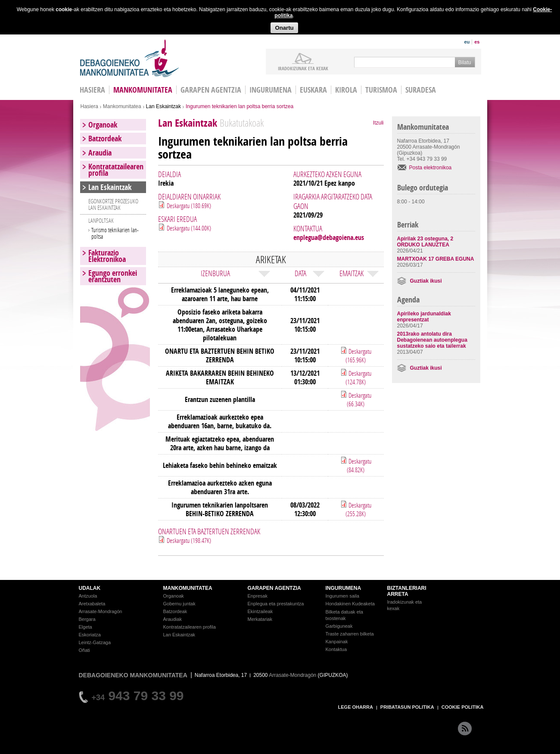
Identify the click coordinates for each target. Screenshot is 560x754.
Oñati (84, 650)
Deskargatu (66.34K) (359, 399)
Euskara (313, 90)
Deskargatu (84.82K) (359, 465)
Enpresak (258, 596)
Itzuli (378, 123)
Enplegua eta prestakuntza (276, 604)
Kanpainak (337, 642)
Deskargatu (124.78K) (358, 377)
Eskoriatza (90, 635)
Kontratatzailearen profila (116, 170)
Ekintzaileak (260, 611)
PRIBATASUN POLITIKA (407, 707)
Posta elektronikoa (431, 168)
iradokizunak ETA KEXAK (303, 68)
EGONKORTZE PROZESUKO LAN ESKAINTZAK (113, 204)
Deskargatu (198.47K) (189, 540)
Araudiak (173, 619)
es (477, 42)
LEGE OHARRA (356, 707)
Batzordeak (105, 139)
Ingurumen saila (342, 596)
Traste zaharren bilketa (350, 634)
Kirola (346, 90)
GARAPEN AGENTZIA (274, 588)
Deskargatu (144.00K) (189, 228)
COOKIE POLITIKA (463, 707)
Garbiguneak (339, 626)
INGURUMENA (344, 588)
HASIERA (92, 90)
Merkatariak (260, 619)
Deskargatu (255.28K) (358, 509)
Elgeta (86, 627)
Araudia (100, 153)
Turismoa (381, 90)
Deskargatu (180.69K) (189, 206)
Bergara (87, 619)
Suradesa (421, 90)
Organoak (103, 125)
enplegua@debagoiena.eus (329, 237)
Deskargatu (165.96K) (358, 355)
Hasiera (89, 106)
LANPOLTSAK (101, 220)
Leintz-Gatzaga (95, 642)
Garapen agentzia (211, 90)
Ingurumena (271, 90)
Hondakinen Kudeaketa (350, 604)
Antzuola (88, 596)
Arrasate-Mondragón (101, 611)
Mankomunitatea (143, 90)
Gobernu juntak (179, 604)
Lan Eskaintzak (163, 106)
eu (467, 42)
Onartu (284, 28)
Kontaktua (336, 649)
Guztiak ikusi (426, 281)
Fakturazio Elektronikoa (107, 256)
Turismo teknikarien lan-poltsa (115, 233)
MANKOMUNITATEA (188, 588)
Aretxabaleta (92, 604)
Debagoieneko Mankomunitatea (130, 58)
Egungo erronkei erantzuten (113, 276)
